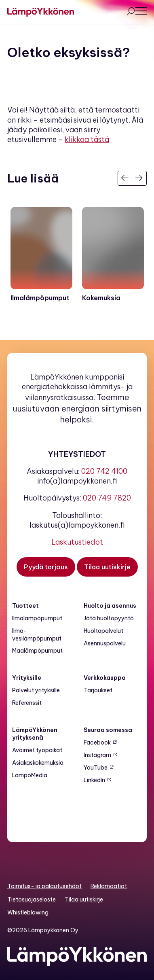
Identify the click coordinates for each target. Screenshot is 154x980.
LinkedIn (94, 780)
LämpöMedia (30, 775)
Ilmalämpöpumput (37, 618)
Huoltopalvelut (103, 631)
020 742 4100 (104, 471)
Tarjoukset (98, 690)
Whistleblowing (28, 912)
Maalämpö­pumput (37, 651)
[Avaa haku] (131, 12)
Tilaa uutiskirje (84, 899)
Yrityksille (27, 678)
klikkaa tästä (87, 139)
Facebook (97, 742)
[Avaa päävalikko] (141, 11)
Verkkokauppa (105, 678)
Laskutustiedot (77, 542)
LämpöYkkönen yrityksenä (35, 734)
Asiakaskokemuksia (38, 763)
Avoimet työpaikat (37, 750)
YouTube (96, 768)
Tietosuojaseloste (32, 899)
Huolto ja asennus (110, 606)
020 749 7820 (107, 498)
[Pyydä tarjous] (46, 567)
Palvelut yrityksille (36, 690)
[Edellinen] (125, 178)
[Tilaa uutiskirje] (107, 567)
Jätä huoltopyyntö (109, 618)
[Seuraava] (139, 178)
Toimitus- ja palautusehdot (44, 886)
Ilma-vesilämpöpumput (37, 635)
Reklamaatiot (109, 886)
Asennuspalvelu (105, 643)
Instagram (97, 755)
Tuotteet (25, 606)
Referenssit (27, 703)
